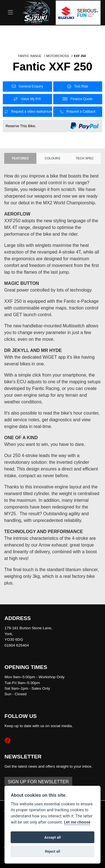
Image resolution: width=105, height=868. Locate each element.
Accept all (52, 837)
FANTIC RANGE (30, 56)
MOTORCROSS (58, 56)
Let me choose (77, 822)
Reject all (52, 851)
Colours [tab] (53, 158)
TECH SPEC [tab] (85, 158)
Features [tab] (20, 158)
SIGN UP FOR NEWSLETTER (38, 782)
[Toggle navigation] (10, 13)
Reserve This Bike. (21, 126)
